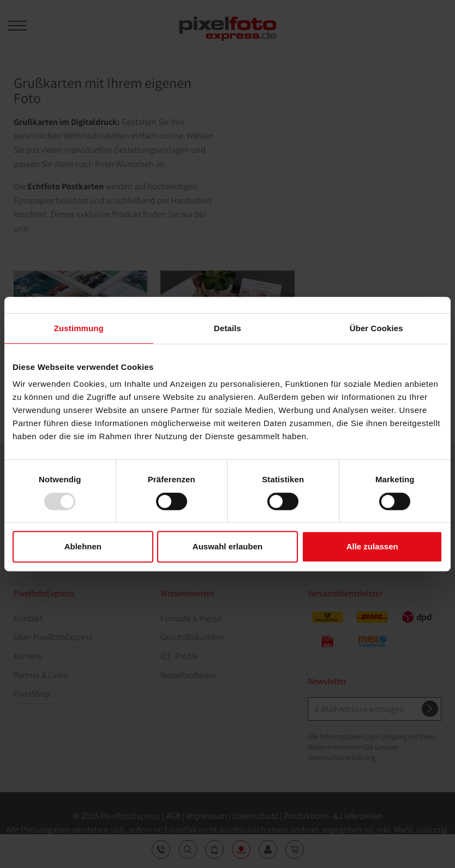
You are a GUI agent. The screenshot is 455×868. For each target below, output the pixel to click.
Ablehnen (83, 546)
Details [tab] (228, 328)
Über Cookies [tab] (376, 328)
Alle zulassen (372, 546)
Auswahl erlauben (228, 546)
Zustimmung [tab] (79, 328)
